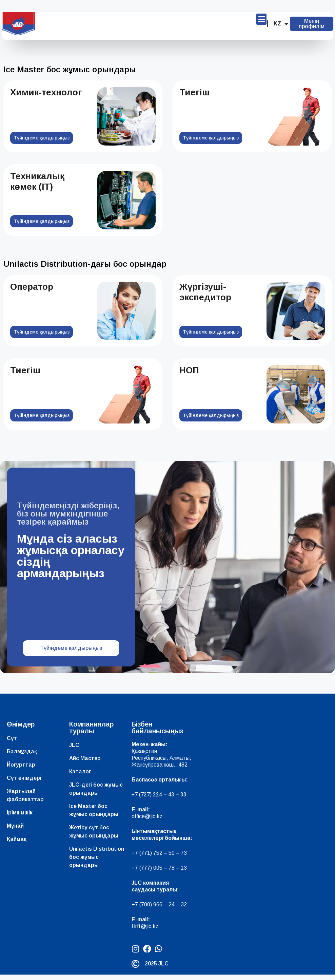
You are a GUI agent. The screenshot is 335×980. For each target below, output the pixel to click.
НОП (189, 370)
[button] (261, 19)
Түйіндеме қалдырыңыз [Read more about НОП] (211, 415)
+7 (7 (138, 858)
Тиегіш (194, 92)
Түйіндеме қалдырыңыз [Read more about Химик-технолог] (42, 138)
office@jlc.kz (147, 822)
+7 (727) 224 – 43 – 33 (159, 800)
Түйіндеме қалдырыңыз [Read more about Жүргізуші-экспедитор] (211, 332)
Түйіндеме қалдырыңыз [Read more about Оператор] (42, 332)
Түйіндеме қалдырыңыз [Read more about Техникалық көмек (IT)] (42, 221)
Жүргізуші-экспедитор (205, 292)
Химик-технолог (46, 92)
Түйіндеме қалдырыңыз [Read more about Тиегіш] (211, 138)
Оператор (32, 287)
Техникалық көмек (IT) (37, 181)
